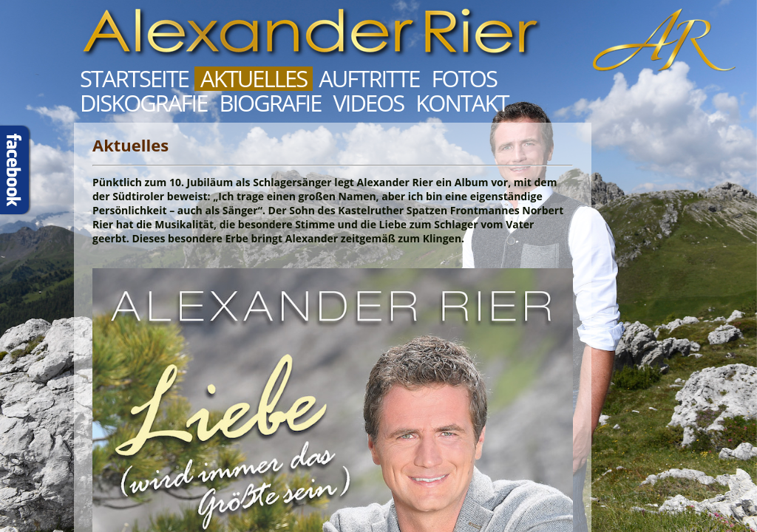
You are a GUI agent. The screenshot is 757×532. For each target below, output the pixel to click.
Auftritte (369, 79)
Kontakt (462, 103)
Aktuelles (254, 79)
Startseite (134, 79)
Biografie (270, 103)
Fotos (464, 79)
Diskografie (143, 103)
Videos (368, 103)
